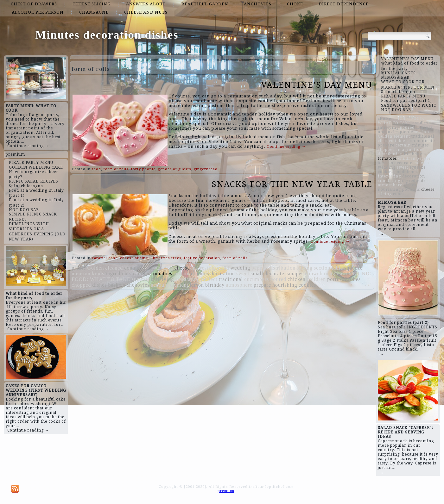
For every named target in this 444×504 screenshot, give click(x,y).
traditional (231, 279)
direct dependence (344, 4)
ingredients (118, 274)
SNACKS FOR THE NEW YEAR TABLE (292, 184)
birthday (215, 285)
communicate (140, 268)
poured (278, 279)
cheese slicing (92, 4)
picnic (79, 268)
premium (15, 154)
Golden (95, 268)
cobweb (314, 274)
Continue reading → (28, 146)
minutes (200, 274)
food (96, 169)
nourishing (285, 285)
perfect (209, 279)
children (316, 279)
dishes (100, 285)
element (179, 285)
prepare (262, 285)
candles (142, 274)
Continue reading (286, 146)
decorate (274, 274)
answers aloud (146, 4)
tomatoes (162, 274)
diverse (165, 268)
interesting (203, 268)
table (337, 268)
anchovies (258, 4)
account (160, 285)
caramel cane (105, 258)
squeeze (353, 268)
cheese (182, 268)
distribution (282, 268)
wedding (240, 268)
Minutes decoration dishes (107, 35)
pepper (259, 268)
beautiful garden (205, 4)
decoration (223, 274)
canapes (295, 274)
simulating (188, 279)
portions (337, 279)
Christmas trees (166, 258)
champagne (94, 12)
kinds (98, 274)
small (257, 274)
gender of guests (175, 169)
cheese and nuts (146, 12)
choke (295, 4)
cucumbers (257, 279)
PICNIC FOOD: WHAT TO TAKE (401, 121)
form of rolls (116, 169)
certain (182, 274)
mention (81, 274)
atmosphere (239, 285)
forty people (143, 169)
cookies (307, 285)
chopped (81, 285)
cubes (354, 279)
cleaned (114, 268)
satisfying (162, 279)
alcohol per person (38, 12)
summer (141, 279)
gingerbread (206, 169)
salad (223, 268)
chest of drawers (34, 4)
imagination (338, 274)
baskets (117, 285)
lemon (197, 285)
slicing (305, 268)
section (322, 268)
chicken (297, 279)
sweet (243, 274)
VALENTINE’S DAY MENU (317, 85)
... (381, 233)
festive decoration (202, 258)
